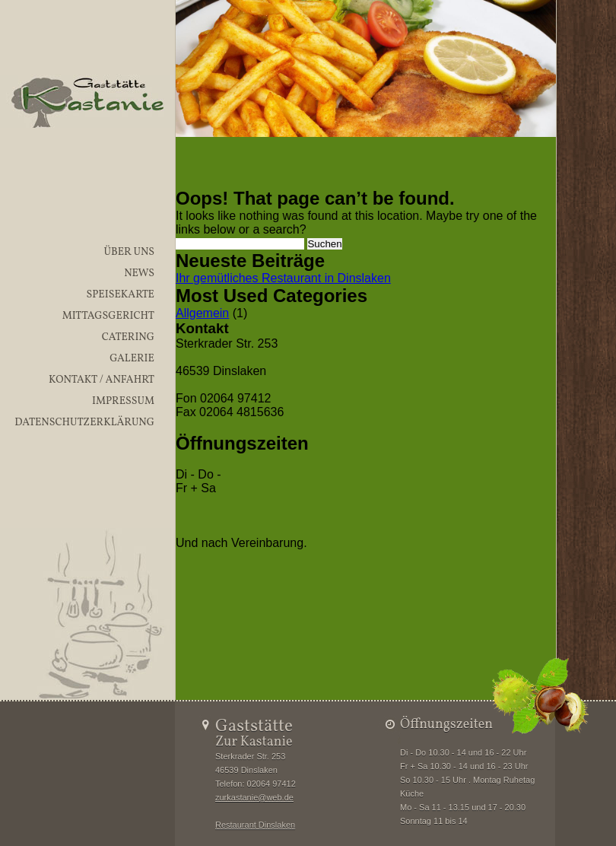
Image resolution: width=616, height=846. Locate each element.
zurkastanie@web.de (254, 797)
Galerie (132, 359)
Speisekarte (120, 295)
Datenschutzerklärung (84, 423)
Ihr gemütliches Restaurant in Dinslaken (283, 278)
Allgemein (202, 313)
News (139, 274)
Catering (128, 337)
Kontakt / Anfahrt (102, 380)
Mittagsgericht (108, 316)
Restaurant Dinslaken (255, 825)
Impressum (123, 401)
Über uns (129, 252)
